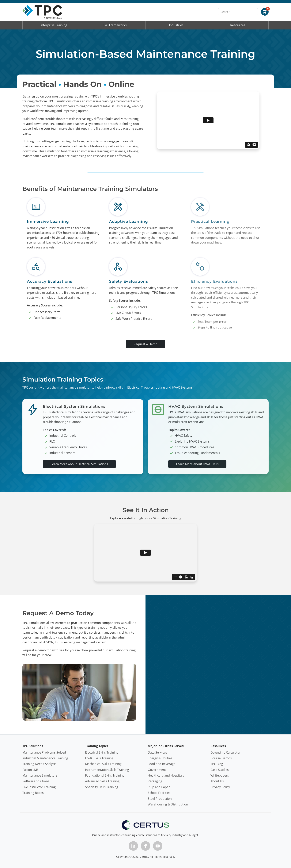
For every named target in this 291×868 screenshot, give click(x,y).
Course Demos (221, 758)
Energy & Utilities (160, 758)
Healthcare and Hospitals (166, 775)
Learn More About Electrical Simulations (79, 464)
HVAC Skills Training (99, 758)
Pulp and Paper (159, 787)
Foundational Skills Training (105, 775)
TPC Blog (217, 764)
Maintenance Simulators (40, 775)
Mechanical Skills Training (103, 764)
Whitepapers (220, 775)
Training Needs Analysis (39, 764)
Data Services (157, 752)
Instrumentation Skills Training (107, 770)
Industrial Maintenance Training (45, 758)
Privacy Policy (220, 787)
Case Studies (220, 770)
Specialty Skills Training (102, 787)
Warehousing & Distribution (168, 804)
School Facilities (159, 793)
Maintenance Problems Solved (44, 752)
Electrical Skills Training (102, 752)
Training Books (33, 793)
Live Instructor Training (39, 787)
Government (157, 770)
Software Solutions (36, 781)
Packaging (155, 781)
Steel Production (160, 799)
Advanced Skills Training (102, 781)
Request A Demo (145, 344)
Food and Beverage (162, 764)
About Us (217, 781)
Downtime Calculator (226, 752)
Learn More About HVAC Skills (197, 464)
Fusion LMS (30, 770)
